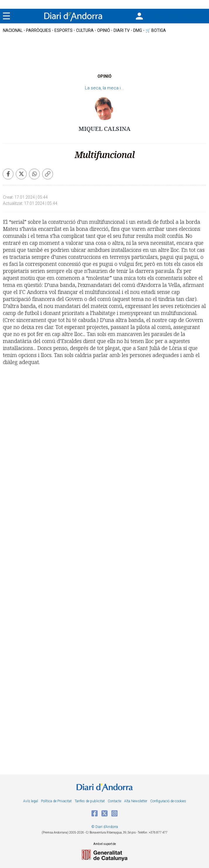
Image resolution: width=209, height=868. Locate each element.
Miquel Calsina (104, 129)
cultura (85, 30)
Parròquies (38, 30)
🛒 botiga (156, 30)
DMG (138, 30)
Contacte (114, 801)
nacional (13, 30)
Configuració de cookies (168, 801)
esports (64, 30)
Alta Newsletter (136, 801)
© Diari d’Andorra (105, 827)
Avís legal (31, 801)
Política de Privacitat (56, 801)
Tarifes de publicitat (90, 801)
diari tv (122, 30)
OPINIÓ (104, 30)
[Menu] (6, 16)
